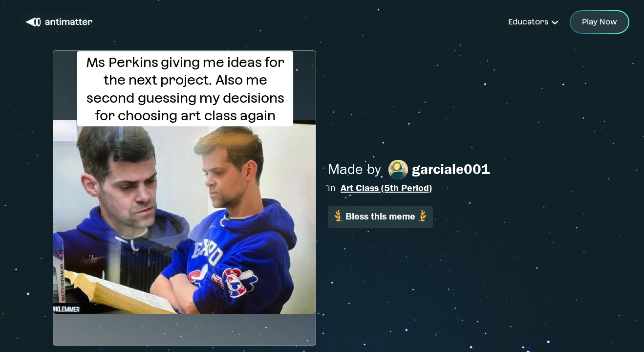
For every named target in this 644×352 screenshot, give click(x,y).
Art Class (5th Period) (386, 188)
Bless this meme (380, 216)
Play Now (600, 22)
